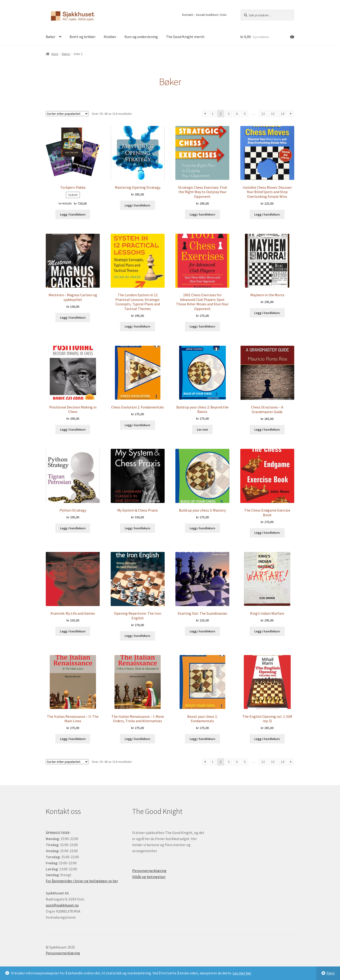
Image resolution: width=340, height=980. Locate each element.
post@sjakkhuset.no (62, 905)
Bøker (51, 37)
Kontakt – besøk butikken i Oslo (204, 15)
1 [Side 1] (213, 114)
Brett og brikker (83, 37)
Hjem (55, 54)
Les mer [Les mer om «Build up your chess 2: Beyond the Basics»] (202, 429)
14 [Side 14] (283, 114)
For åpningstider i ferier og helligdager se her (82, 881)
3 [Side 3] (229, 114)
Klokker (110, 37)
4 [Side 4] (237, 114)
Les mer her (242, 973)
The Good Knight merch (185, 37)
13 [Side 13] (273, 114)
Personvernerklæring (149, 871)
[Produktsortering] (67, 114)
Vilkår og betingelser (149, 877)
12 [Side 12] (263, 114)
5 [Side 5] (245, 114)
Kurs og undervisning (141, 37)
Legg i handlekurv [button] (73, 214)
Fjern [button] (331, 973)
